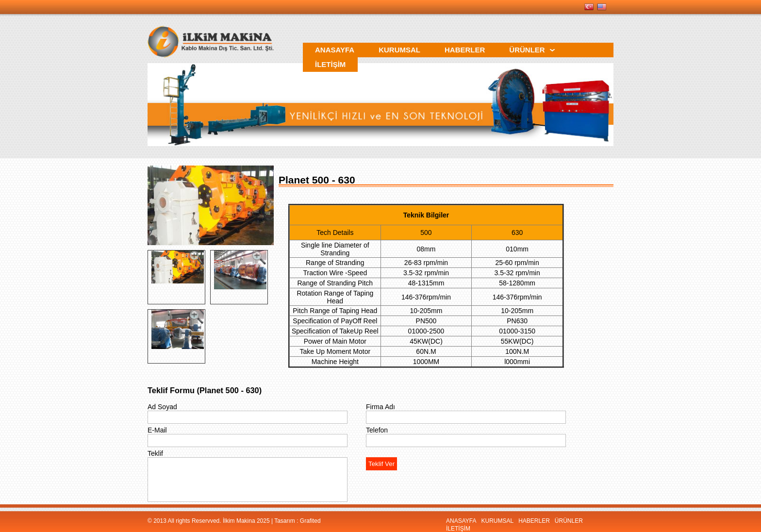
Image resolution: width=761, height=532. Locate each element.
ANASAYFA (461, 521)
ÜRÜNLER (569, 521)
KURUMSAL (497, 521)
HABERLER (534, 521)
